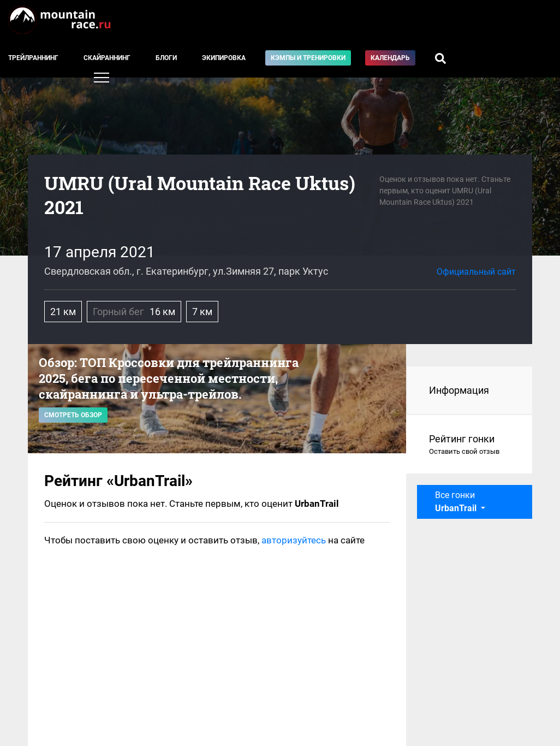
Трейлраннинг (33, 58)
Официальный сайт (476, 272)
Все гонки (457, 502)
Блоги (166, 58)
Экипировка (224, 58)
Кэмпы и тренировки (308, 58)
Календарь (390, 58)
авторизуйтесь (294, 540)
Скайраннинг (107, 58)
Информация (459, 390)
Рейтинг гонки (470, 445)
